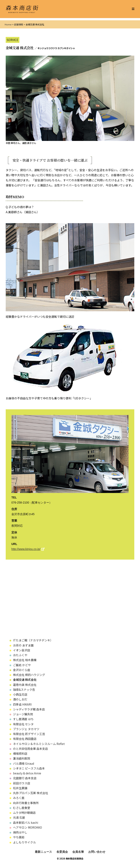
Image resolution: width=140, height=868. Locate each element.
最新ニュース (43, 852)
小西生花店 (20, 694)
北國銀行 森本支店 (25, 778)
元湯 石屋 (19, 817)
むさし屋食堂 (22, 808)
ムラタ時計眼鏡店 (24, 813)
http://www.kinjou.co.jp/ (26, 549)
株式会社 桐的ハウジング (29, 675)
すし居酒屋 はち (23, 719)
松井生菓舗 (20, 788)
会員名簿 (78, 852)
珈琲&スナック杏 (24, 690)
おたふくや (20, 655)
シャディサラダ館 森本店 (30, 709)
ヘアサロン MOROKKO (28, 827)
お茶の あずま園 (23, 645)
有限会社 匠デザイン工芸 (29, 734)
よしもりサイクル (24, 842)
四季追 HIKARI (22, 704)
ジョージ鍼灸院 (23, 714)
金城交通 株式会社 (25, 680)
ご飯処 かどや (22, 665)
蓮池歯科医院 (22, 758)
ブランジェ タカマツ (26, 729)
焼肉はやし (20, 832)
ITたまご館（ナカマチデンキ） (33, 640)
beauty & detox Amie (27, 773)
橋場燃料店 (20, 753)
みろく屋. (19, 798)
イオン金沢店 (22, 650)
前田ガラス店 (22, 783)
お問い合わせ (97, 852)
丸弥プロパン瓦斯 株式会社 (31, 793)
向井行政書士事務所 (26, 803)
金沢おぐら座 (22, 670)
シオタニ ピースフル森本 (29, 768)
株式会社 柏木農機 (26, 660)
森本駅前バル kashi (26, 823)
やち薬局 (19, 837)
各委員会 (62, 852)
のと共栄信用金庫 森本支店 (30, 749)
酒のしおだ (20, 699)
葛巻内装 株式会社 (26, 685)
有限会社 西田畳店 (25, 739)
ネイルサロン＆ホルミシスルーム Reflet (39, 744)
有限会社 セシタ (23, 724)
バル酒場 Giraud (24, 763)
